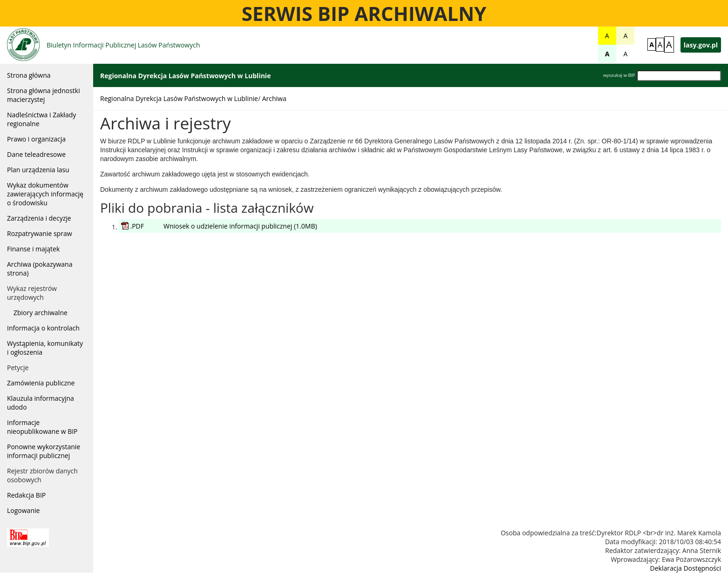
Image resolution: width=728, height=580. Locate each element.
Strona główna (29, 75)
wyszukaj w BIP (619, 75)
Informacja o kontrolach (43, 328)
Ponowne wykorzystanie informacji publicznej (44, 451)
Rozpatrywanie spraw (40, 233)
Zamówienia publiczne (41, 383)
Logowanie (23, 510)
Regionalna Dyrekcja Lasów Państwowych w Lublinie (179, 98)
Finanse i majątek (33, 249)
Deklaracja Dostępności (686, 568)
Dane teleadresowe (36, 154)
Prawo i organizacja (36, 139)
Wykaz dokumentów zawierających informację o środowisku (45, 194)
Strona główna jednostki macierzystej (44, 95)
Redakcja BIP (26, 495)
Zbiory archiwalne (41, 313)
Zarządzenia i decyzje (39, 218)
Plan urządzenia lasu (38, 170)
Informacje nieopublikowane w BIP (42, 427)
